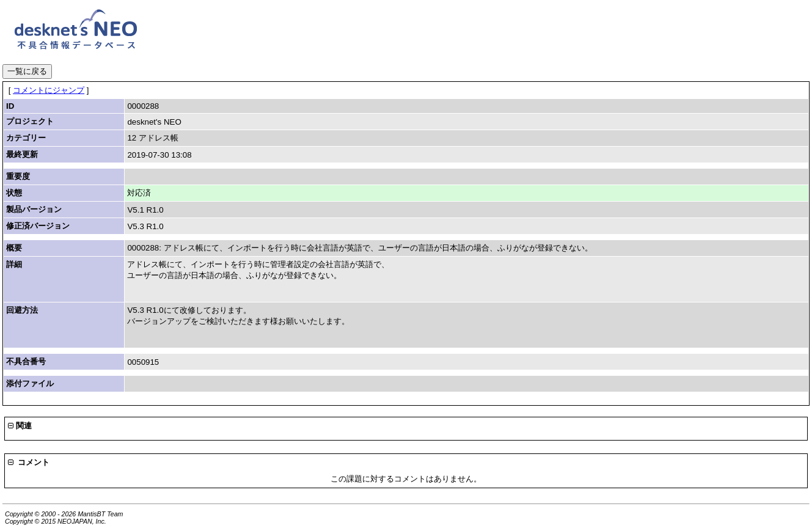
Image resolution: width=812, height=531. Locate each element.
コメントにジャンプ (49, 90)
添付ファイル (30, 383)
